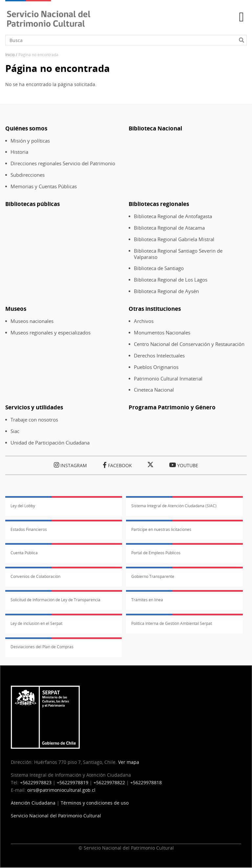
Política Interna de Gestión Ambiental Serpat (172, 623)
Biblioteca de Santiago (159, 268)
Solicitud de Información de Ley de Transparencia (55, 600)
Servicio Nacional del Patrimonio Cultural (56, 816)
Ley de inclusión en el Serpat (36, 623)
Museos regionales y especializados (51, 333)
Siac (15, 431)
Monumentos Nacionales (162, 333)
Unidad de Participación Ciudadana (50, 443)
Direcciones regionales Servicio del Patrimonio (63, 163)
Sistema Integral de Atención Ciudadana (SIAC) (174, 506)
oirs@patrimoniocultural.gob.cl (61, 790)
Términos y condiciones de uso (95, 803)
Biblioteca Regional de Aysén (166, 291)
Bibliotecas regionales (159, 204)
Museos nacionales (32, 321)
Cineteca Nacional (154, 390)
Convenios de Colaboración (35, 576)
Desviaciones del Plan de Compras (42, 647)
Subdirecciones (28, 175)
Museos (16, 309)
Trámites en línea (147, 600)
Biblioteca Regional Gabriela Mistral (174, 239)
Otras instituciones (155, 309)
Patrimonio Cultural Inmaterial (168, 379)
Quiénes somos (26, 128)
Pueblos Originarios (156, 367)
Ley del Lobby (23, 506)
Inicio (10, 55)
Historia (19, 152)
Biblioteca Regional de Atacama (169, 228)
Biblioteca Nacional (155, 128)
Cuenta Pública (24, 553)
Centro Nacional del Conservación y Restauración (189, 344)
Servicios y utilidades (34, 407)
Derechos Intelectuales (159, 356)
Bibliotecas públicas (32, 204)
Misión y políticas (30, 141)
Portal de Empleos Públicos (156, 553)
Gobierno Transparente (153, 576)
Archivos (144, 321)
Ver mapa (129, 762)
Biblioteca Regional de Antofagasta (173, 216)
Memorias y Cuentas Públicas (44, 186)
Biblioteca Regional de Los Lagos (171, 280)
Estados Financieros (29, 529)
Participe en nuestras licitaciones (161, 529)
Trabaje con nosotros (34, 420)
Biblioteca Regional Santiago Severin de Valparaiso (178, 254)
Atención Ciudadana (33, 803)
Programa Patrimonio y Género (172, 407)
